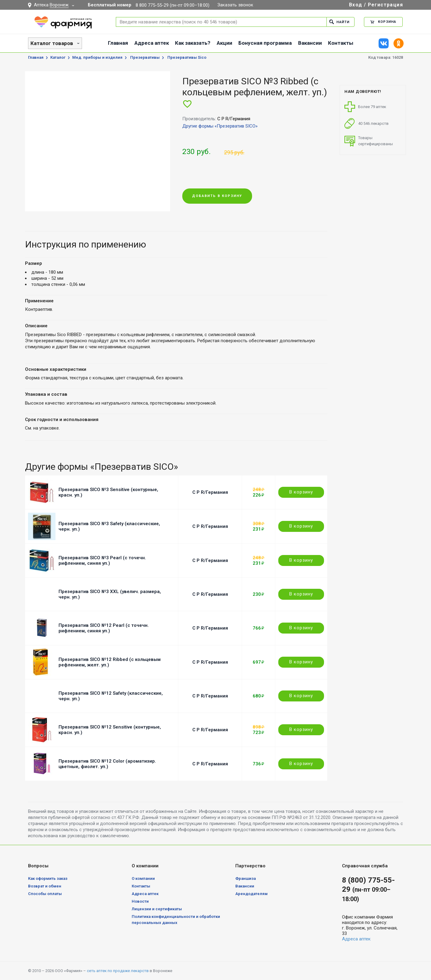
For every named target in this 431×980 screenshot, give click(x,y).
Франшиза (246, 878)
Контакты (341, 43)
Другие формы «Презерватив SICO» (220, 126)
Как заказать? (193, 43)
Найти (339, 22)
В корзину (301, 492)
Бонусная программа (265, 43)
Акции (224, 43)
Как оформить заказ (48, 878)
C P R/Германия (210, 492)
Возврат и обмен (45, 886)
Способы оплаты (45, 894)
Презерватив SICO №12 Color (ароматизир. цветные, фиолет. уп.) (107, 764)
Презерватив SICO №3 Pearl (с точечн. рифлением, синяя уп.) (102, 560)
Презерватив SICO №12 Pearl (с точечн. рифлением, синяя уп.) (104, 628)
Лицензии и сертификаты (157, 909)
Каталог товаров (52, 43)
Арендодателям (251, 894)
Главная (118, 43)
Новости (140, 901)
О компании (143, 878)
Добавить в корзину (217, 196)
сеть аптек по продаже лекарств (118, 971)
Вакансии (310, 43)
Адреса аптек (152, 43)
